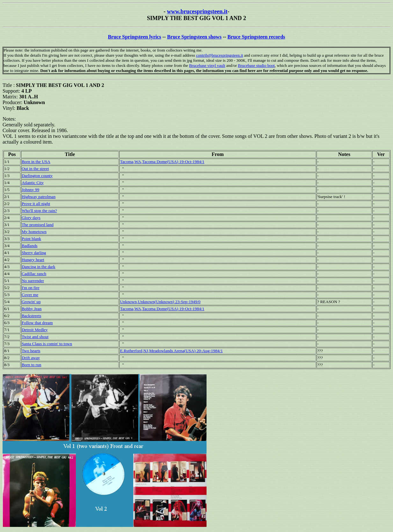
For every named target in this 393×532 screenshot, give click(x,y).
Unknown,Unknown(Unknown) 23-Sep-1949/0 (160, 302)
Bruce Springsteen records (256, 37)
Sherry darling (34, 253)
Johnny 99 (30, 190)
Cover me (30, 295)
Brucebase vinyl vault (207, 65)
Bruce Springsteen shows (194, 37)
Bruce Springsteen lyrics (134, 37)
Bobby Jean (32, 309)
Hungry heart (33, 260)
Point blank (31, 239)
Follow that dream (37, 323)
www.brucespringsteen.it (197, 11)
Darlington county (37, 176)
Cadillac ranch (34, 274)
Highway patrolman (39, 197)
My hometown (34, 232)
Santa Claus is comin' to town (47, 344)
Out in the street (35, 169)
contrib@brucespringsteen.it (219, 55)
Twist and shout (35, 337)
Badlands (30, 246)
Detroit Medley (35, 330)
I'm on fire (31, 288)
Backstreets (31, 316)
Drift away (31, 358)
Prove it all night (36, 204)
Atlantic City (33, 183)
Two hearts (31, 351)
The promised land (38, 225)
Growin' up (31, 302)
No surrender (33, 281)
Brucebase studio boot (256, 65)
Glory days (31, 218)
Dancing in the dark (38, 267)
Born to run (31, 365)
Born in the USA (36, 162)
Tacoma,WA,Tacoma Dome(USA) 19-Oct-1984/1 (162, 162)
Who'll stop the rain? (39, 211)
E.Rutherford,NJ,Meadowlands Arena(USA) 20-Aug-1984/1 (171, 351)
